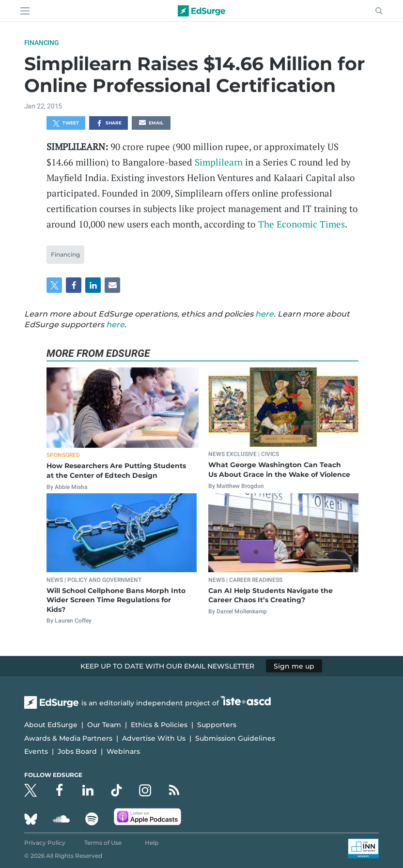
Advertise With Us (154, 738)
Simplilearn (219, 162)
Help (152, 843)
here (264, 314)
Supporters (217, 725)
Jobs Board (77, 751)
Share (109, 123)
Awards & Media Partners (68, 738)
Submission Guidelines (235, 738)
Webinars (123, 751)
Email (151, 123)
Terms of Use (103, 843)
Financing (42, 43)
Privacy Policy (45, 843)
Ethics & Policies (159, 725)
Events (36, 751)
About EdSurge (51, 725)
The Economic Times (302, 224)
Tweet (66, 123)
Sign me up (294, 666)
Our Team (104, 725)
